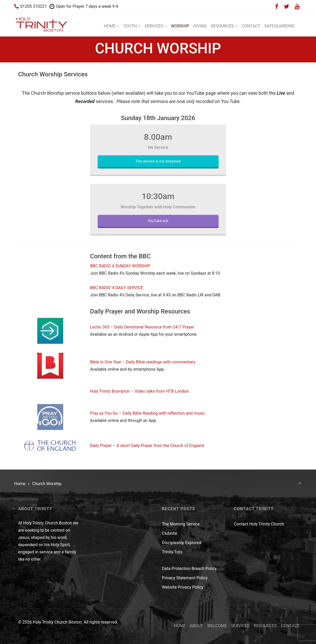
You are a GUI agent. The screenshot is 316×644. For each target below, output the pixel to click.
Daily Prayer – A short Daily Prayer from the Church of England (147, 446)
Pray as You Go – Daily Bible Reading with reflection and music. (148, 413)
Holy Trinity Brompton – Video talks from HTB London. (140, 391)
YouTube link (158, 221)
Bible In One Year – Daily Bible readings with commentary (143, 362)
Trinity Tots (172, 552)
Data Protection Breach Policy (189, 569)
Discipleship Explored (182, 543)
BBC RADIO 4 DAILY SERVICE (117, 288)
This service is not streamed (158, 161)
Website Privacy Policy (183, 587)
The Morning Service (181, 524)
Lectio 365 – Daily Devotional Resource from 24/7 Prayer (142, 327)
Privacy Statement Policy (185, 578)
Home (20, 484)
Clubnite (170, 533)
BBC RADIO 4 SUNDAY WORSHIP (120, 266)
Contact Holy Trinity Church (259, 524)
